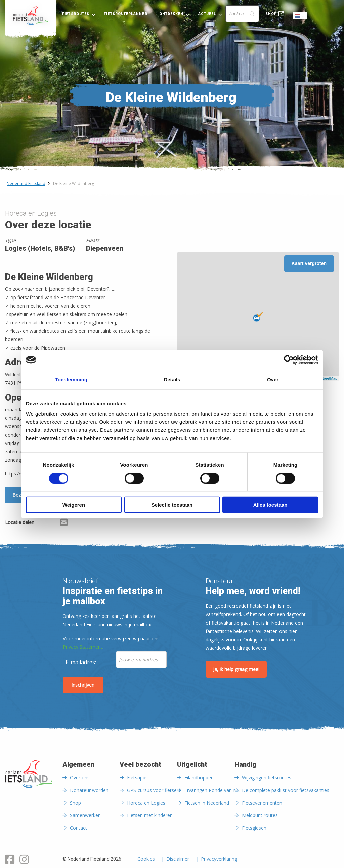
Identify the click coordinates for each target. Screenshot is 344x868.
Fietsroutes (76, 14)
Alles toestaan (270, 505)
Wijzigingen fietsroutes (267, 778)
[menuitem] (30, 16)
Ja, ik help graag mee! (236, 669)
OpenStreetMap (324, 378)
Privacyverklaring (219, 859)
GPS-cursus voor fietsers (154, 790)
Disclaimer (178, 859)
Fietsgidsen (254, 828)
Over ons (80, 778)
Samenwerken (85, 815)
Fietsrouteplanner (125, 14)
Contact (78, 828)
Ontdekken (171, 14)
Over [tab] (273, 379)
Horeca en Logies (146, 803)
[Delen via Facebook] (43, 523)
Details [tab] (172, 379)
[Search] (242, 14)
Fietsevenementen (262, 803)
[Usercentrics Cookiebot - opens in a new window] (289, 360)
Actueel (207, 14)
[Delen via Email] (64, 523)
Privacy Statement (83, 647)
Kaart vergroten (309, 263)
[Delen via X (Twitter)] (53, 523)
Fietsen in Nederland (207, 803)
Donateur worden (89, 790)
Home (30, 16)
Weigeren (74, 505)
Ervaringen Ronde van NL (212, 790)
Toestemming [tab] (71, 379)
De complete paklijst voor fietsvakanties (286, 790)
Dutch (300, 16)
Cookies (146, 859)
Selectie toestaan (172, 505)
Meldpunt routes (260, 815)
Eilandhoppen (199, 778)
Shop (271, 14)
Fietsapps (137, 778)
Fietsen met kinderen (150, 815)
